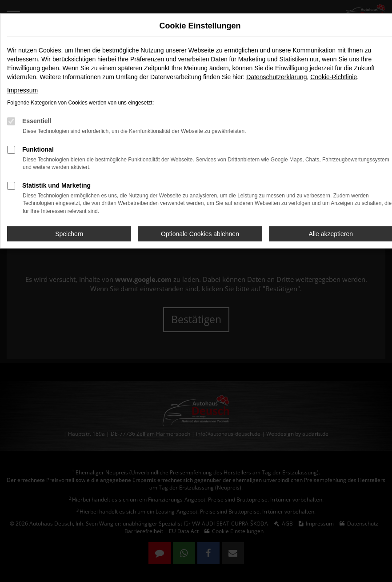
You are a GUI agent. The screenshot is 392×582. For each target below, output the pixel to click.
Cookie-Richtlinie (334, 77)
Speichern (69, 234)
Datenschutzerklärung (276, 77)
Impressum (22, 90)
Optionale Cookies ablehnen (200, 234)
